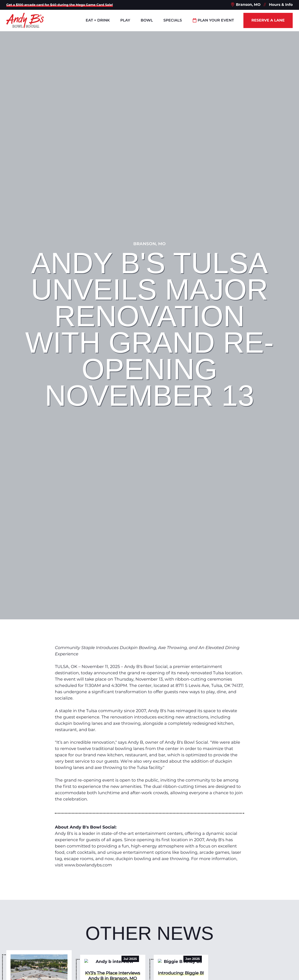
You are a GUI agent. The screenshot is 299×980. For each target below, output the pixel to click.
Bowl (147, 20)
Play (125, 20)
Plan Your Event (213, 20)
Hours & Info (281, 5)
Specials (173, 20)
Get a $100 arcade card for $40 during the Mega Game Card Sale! (60, 5)
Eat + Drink (98, 20)
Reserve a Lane (268, 20)
